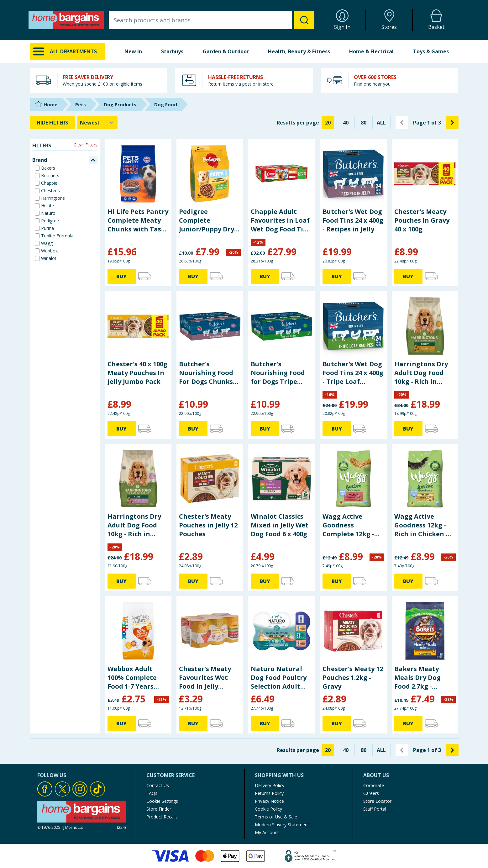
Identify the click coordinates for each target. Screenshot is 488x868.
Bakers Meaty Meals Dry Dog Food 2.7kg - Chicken (417, 678)
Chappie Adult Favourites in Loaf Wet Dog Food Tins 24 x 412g (281, 220)
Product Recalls (162, 817)
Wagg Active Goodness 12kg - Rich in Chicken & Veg (422, 525)
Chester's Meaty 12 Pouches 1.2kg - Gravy (353, 677)
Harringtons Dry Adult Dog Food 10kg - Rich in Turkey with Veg (421, 373)
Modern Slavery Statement (282, 825)
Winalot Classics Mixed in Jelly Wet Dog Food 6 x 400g (280, 525)
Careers (371, 793)
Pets (81, 104)
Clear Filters (86, 145)
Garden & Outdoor (226, 51)
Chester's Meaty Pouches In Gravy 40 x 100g (422, 220)
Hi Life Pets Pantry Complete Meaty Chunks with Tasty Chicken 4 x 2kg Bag (138, 220)
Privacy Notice (269, 801)
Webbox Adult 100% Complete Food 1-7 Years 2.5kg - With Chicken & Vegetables (132, 678)
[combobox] (212, 20)
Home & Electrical (371, 51)
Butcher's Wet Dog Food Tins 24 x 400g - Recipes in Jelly (353, 220)
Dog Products (120, 104)
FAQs (152, 793)
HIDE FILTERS (52, 123)
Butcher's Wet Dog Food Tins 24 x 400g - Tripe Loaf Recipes (353, 373)
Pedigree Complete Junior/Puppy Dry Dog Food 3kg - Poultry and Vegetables (207, 220)
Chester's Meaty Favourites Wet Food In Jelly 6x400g (205, 678)
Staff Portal (375, 809)
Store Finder (159, 809)
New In (133, 51)
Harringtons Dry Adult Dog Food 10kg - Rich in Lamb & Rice (134, 525)
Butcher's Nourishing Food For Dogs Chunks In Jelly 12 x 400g (206, 373)
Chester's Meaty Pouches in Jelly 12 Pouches (208, 525)
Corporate (374, 785)
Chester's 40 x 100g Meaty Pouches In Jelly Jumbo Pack (137, 373)
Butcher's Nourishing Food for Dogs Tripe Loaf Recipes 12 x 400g (278, 373)
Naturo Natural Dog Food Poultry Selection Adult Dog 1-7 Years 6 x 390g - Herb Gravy (279, 678)
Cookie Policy (268, 809)
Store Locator (377, 801)
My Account (267, 832)
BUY (121, 276)
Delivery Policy (270, 785)
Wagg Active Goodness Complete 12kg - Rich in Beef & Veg (352, 525)
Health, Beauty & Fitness (299, 51)
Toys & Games (431, 51)
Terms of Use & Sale (276, 817)
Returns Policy (269, 793)
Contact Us (158, 785)
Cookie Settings (162, 801)
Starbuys (172, 51)
